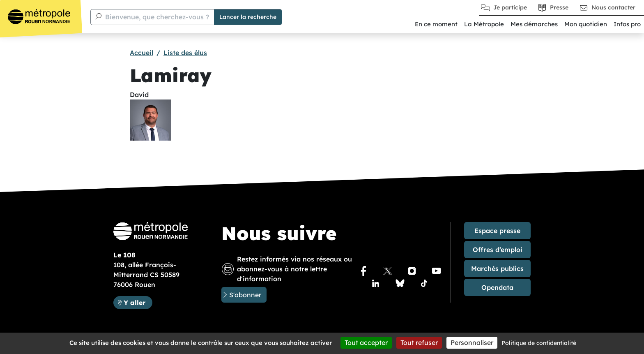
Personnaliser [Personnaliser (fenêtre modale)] (472, 342)
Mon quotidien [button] (586, 24)
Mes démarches (534, 24)
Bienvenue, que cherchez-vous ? (157, 17)
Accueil (141, 53)
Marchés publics (497, 268)
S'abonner (245, 295)
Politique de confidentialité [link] (539, 343)
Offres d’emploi (498, 250)
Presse (559, 7)
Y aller (138, 302)
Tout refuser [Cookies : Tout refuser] (419, 342)
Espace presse (497, 231)
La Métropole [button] (484, 24)
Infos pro (627, 24)
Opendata (497, 287)
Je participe (510, 7)
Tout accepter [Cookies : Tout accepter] (366, 342)
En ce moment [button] (436, 24)
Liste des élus (185, 53)
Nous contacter (613, 7)
